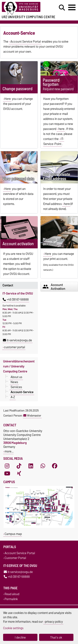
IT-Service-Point (54, 141)
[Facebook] (55, 466)
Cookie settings (13, 628)
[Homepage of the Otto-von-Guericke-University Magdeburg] (24, 8)
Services (16, 387)
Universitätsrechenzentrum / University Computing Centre (19, 366)
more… (9, 451)
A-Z (13, 397)
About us (16, 377)
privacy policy (54, 622)
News (14, 382)
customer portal (14, 347)
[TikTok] (19, 466)
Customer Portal (15, 558)
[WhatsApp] (43, 466)
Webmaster (32, 415)
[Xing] (19, 474)
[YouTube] (7, 474)
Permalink (11, 599)
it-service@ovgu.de (17, 340)
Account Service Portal (26, 42)
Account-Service (22, 392)
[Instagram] (7, 466)
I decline (20, 637)
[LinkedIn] (31, 466)
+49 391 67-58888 (16, 300)
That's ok (56, 637)
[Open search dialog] (62, 8)
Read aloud (12, 594)
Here (8, 99)
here (61, 129)
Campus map (13, 534)
